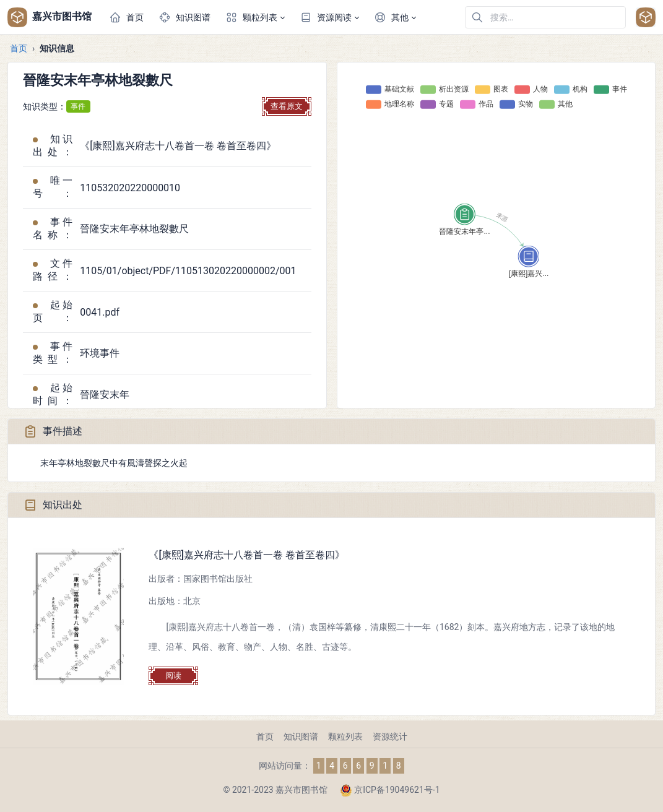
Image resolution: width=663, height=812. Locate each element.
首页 (19, 48)
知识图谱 (301, 736)
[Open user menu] (646, 17)
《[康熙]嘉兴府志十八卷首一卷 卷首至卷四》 (247, 555)
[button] (255, 17)
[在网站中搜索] (545, 17)
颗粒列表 (345, 736)
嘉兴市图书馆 (50, 17)
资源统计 (390, 736)
